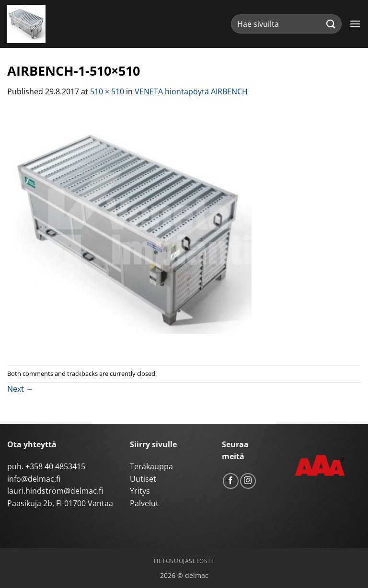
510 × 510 (107, 91)
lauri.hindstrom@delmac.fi (55, 491)
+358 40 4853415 (55, 466)
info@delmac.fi (34, 479)
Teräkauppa (151, 466)
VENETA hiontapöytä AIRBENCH (191, 91)
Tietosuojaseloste (184, 561)
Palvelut (144, 503)
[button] (355, 24)
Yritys (140, 491)
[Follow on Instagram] (248, 481)
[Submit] (331, 24)
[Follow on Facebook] (231, 481)
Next (20, 389)
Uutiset (143, 479)
